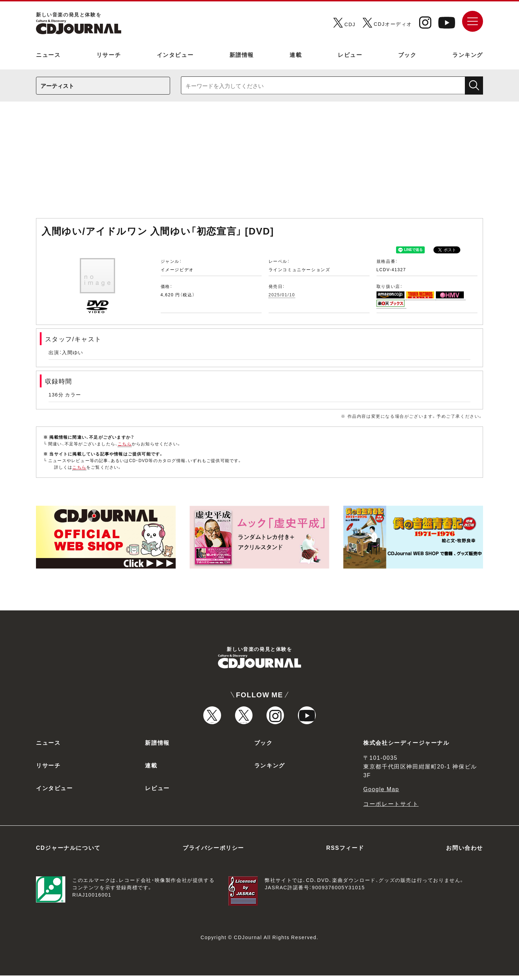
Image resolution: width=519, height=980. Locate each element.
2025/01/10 (282, 295)
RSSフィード (345, 852)
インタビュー (175, 54)
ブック (407, 54)
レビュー (350, 54)
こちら (125, 444)
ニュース (48, 54)
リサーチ (109, 54)
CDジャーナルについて (68, 852)
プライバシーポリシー (213, 852)
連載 (296, 54)
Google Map (381, 793)
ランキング (468, 54)
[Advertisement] (259, 163)
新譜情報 (242, 54)
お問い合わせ (465, 852)
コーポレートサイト (391, 808)
